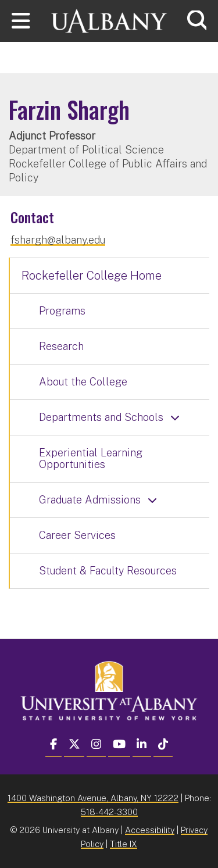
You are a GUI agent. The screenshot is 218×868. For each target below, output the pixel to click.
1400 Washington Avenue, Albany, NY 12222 (93, 798)
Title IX (124, 844)
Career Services (77, 535)
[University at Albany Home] (109, 19)
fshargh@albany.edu (58, 240)
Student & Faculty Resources (108, 571)
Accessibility (150, 830)
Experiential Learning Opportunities (91, 458)
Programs (62, 311)
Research (61, 346)
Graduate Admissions (90, 500)
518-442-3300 (109, 812)
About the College (83, 382)
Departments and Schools (101, 417)
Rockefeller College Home (92, 276)
